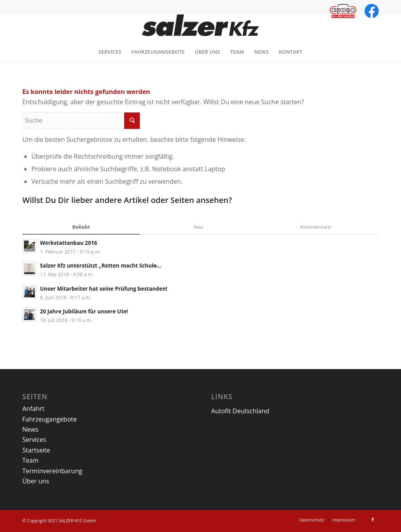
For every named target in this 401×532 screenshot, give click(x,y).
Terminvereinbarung (52, 471)
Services (34, 440)
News (30, 429)
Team (31, 460)
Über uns (36, 481)
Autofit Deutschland (240, 411)
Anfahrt (33, 409)
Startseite (36, 450)
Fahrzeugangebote (50, 419)
